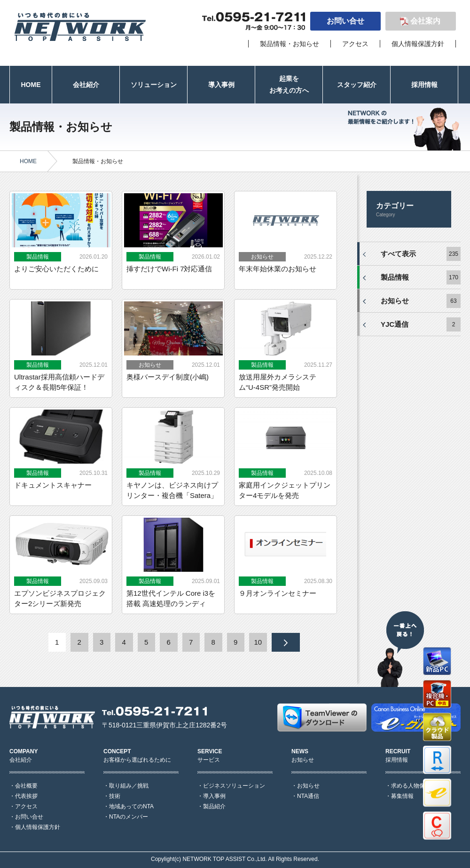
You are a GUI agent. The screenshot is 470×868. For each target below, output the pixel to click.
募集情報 (402, 796)
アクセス (355, 44)
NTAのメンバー (129, 817)
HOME (28, 161)
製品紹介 (214, 806)
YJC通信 (395, 324)
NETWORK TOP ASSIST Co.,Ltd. (224, 859)
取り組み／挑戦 (129, 786)
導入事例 (214, 796)
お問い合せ (345, 21)
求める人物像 (408, 786)
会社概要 (26, 786)
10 (258, 642)
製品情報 (395, 277)
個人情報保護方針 (418, 44)
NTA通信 (308, 796)
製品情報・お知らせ (290, 44)
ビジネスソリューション (234, 786)
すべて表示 (398, 254)
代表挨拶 (26, 796)
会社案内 (425, 21)
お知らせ (395, 301)
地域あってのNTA (131, 806)
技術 (115, 796)
